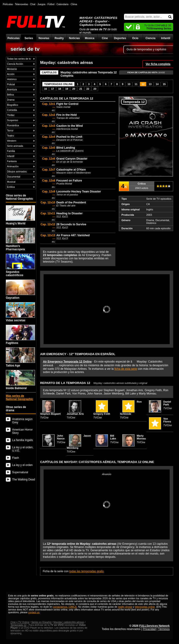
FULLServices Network (154, 626)
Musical (11, 182)
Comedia (12, 110)
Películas (14, 38)
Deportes (120, 38)
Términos (164, 629)
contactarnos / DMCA (65, 607)
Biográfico (12, 105)
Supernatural (20, 472)
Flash (15, 458)
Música (90, 38)
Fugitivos (20, 335)
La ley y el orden (22, 465)
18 (60, 89)
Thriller (11, 115)
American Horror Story (22, 431)
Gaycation (20, 289)
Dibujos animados (17, 171)
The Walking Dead (24, 480)
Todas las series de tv (19, 59)
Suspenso (12, 120)
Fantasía (12, 161)
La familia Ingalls (22, 440)
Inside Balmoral (20, 380)
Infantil (166, 38)
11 (136, 84)
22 (88, 89)
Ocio (135, 38)
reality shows (125, 607)
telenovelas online (145, 607)
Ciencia (150, 38)
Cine (105, 38)
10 (129, 84)
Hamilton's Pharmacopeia (20, 239)
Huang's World (20, 215)
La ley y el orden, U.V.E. (23, 449)
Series (29, 38)
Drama (11, 100)
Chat (33, 4)
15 (164, 84)
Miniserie (12, 69)
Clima (74, 4)
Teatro (10, 136)
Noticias (74, 38)
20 (74, 89)
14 (157, 84)
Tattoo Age (20, 357)
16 (45, 89)
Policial (11, 84)
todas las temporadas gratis (86, 571)
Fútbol (51, 4)
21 (81, 89)
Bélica (10, 95)
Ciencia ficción (15, 64)
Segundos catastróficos (20, 265)
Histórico (12, 79)
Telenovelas (21, 4)
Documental (14, 177)
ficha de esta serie (126, 369)
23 (95, 89)
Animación (13, 166)
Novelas (44, 38)
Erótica (11, 187)
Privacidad (149, 629)
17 (52, 89)
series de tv (25, 49)
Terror (10, 130)
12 (143, 84)
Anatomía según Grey (22, 421)
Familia (11, 151)
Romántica (13, 125)
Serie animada (15, 146)
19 (67, 89)
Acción (11, 74)
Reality (59, 38)
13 (150, 84)
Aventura (12, 89)
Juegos (41, 4)
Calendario (62, 4)
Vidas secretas (20, 312)
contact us (34, 612)
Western (12, 141)
